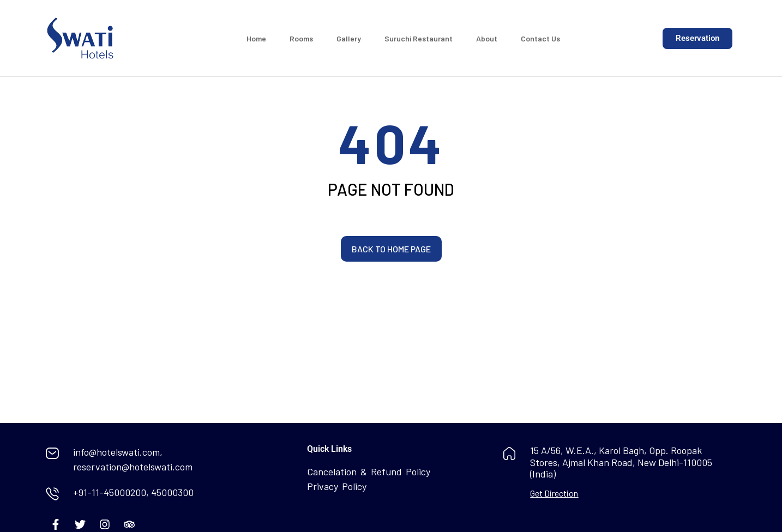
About (487, 38)
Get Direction (554, 493)
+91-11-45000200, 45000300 (133, 492)
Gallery (349, 38)
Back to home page (391, 249)
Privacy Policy (337, 486)
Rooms (301, 38)
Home (256, 38)
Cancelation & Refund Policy (369, 471)
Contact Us (540, 38)
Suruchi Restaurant (419, 38)
